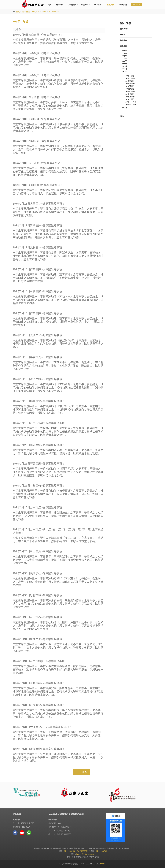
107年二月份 (130, 78)
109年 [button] (125, 66)
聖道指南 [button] (124, 40)
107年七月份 (130, 92)
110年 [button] (125, 64)
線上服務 (98, 5)
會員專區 (136, 5)
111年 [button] (125, 61)
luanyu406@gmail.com (85, 854)
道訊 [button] (122, 116)
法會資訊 (72, 5)
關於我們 (59, 5)
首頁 (49, 5)
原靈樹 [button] (123, 35)
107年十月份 (130, 99)
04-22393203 (69, 851)
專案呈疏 (36, 12)
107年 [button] (125, 71)
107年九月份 (130, 97)
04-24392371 (83, 851)
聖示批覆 (110, 5)
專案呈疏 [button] (124, 46)
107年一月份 (54, 12)
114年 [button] (125, 53)
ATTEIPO (103, 864)
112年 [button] (125, 58)
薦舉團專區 (124, 29)
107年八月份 (130, 94)
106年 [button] (125, 108)
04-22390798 (101, 851)
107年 (44, 12)
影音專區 (85, 5)
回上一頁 (82, 772)
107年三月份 (130, 81)
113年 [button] (125, 56)
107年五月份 (130, 86)
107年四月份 (130, 84)
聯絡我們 (123, 5)
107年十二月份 (130, 105)
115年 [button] (125, 51)
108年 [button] (125, 69)
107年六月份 (130, 89)
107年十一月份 (130, 102)
